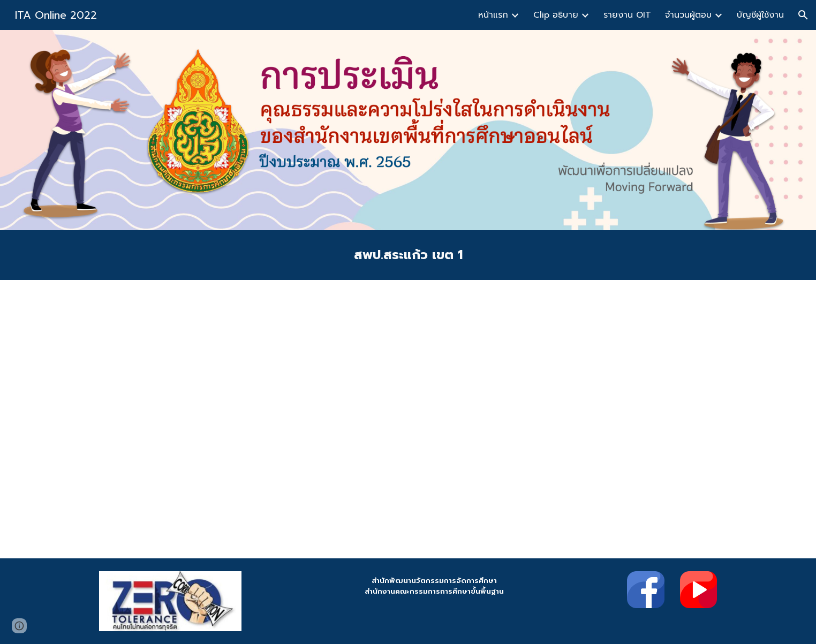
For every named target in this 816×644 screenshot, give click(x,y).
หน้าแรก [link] (493, 15)
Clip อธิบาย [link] (556, 15)
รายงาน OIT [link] (627, 15)
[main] (408, 255)
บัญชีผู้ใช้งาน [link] (760, 15)
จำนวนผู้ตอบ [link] (688, 15)
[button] (803, 15)
